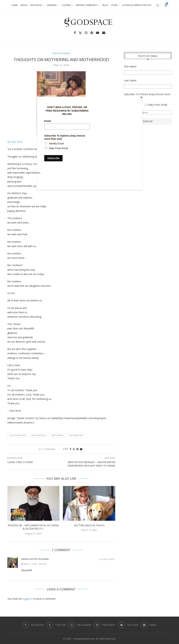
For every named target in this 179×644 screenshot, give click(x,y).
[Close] (141, 97)
